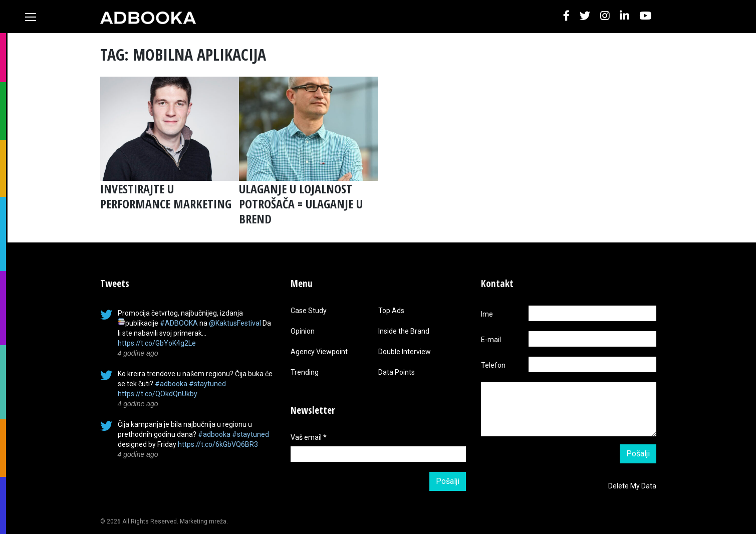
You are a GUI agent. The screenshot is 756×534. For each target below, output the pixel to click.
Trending (305, 372)
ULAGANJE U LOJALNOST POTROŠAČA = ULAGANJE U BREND (301, 204)
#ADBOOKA (179, 323)
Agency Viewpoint (319, 352)
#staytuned (207, 384)
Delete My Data (632, 486)
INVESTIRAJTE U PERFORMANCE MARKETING (166, 196)
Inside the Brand (404, 331)
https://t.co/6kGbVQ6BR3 (218, 444)
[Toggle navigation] (31, 17)
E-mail (491, 340)
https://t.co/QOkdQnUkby (158, 394)
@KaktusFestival (235, 323)
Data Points (397, 372)
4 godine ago (138, 353)
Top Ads (391, 311)
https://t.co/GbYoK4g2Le (157, 343)
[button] (566, 16)
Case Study (309, 311)
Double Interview (405, 352)
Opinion (303, 331)
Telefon (493, 365)
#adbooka (171, 384)
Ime (487, 314)
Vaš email (309, 437)
